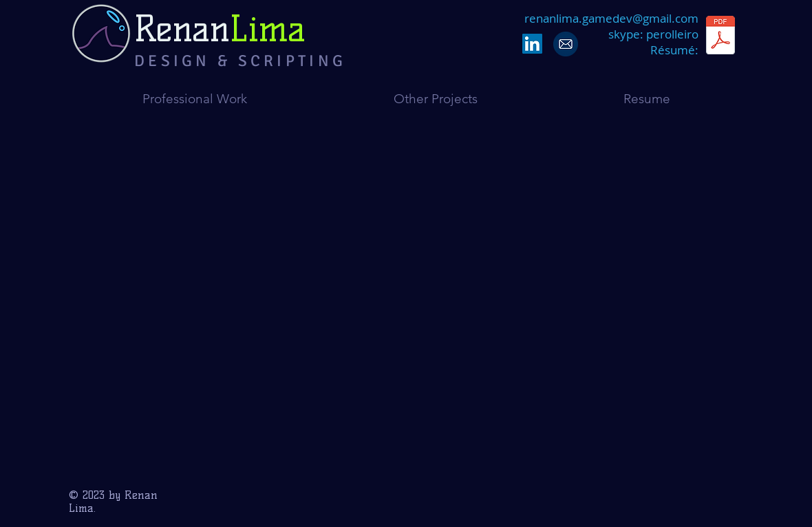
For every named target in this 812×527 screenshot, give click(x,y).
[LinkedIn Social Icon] (532, 44)
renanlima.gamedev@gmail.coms (611, 26)
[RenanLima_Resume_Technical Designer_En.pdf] (720, 37)
